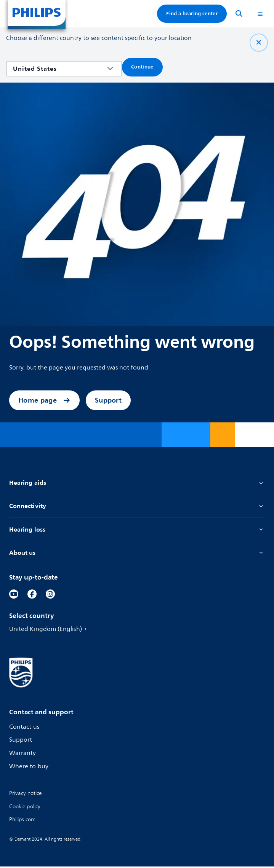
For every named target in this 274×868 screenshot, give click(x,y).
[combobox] (58, 69)
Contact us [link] (25, 729)
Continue (142, 67)
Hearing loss (137, 530)
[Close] (259, 43)
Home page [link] (44, 400)
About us (137, 554)
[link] (14, 596)
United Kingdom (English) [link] (50, 631)
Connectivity (137, 506)
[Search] (239, 14)
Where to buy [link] (29, 768)
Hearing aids (137, 483)
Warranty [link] (23, 755)
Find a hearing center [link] (192, 14)
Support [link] (108, 400)
